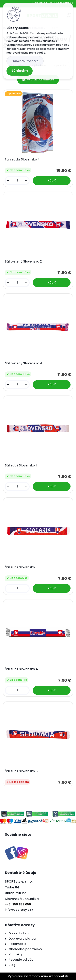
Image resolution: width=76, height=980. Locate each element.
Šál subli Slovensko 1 (21, 465)
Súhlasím (20, 71)
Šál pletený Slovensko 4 (24, 363)
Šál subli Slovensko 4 (21, 669)
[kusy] (17, 181)
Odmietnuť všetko (25, 61)
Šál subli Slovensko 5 (21, 771)
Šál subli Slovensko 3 (21, 567)
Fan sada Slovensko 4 (22, 159)
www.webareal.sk (55, 976)
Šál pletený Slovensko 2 (23, 262)
